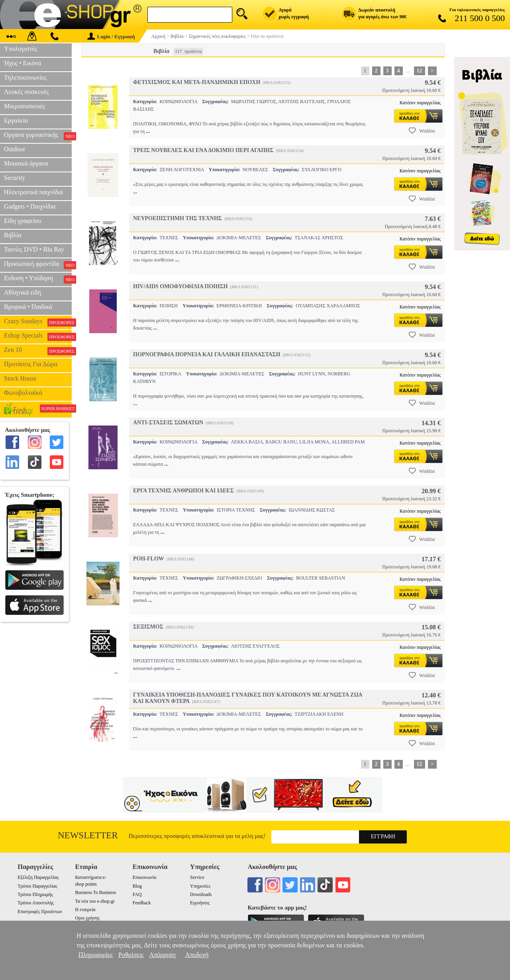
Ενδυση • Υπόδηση (38, 279)
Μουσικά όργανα (26, 163)
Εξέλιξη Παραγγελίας (38, 877)
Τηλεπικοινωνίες (25, 77)
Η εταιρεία (85, 910)
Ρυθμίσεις (131, 955)
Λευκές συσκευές (26, 92)
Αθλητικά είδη (23, 292)
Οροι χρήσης (87, 918)
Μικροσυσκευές (25, 106)
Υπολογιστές (21, 49)
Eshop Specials (38, 336)
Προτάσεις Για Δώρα (31, 364)
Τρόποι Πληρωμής (35, 894)
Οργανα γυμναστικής (38, 136)
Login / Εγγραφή (111, 36)
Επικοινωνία (144, 877)
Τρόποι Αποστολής (36, 903)
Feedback (142, 903)
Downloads (201, 894)
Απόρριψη (162, 955)
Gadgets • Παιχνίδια (30, 206)
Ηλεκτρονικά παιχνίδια (33, 192)
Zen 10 (38, 351)
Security (15, 178)
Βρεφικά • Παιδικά (28, 307)
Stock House (20, 378)
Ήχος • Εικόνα (23, 63)
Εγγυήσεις (200, 903)
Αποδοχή (197, 955)
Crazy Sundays (38, 322)
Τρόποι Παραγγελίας (37, 886)
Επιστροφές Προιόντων (40, 912)
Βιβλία (13, 235)
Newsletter (88, 835)
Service (197, 877)
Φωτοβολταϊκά (23, 393)
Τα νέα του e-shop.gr (95, 901)
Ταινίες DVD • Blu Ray (34, 249)
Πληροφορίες (96, 955)
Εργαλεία (16, 120)
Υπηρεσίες (200, 886)
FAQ (137, 894)
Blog (137, 886)
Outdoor (15, 149)
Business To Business (95, 892)
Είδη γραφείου (23, 221)
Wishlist (422, 131)
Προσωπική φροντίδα (38, 265)
